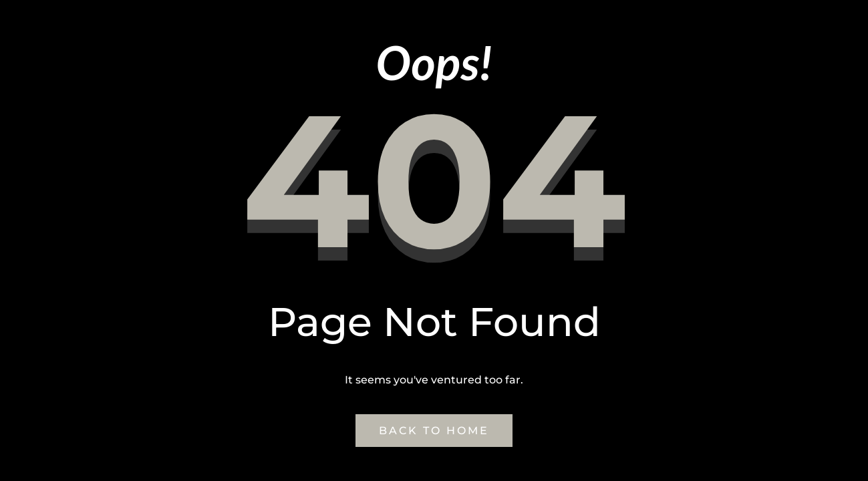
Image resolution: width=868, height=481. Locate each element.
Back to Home (434, 431)
